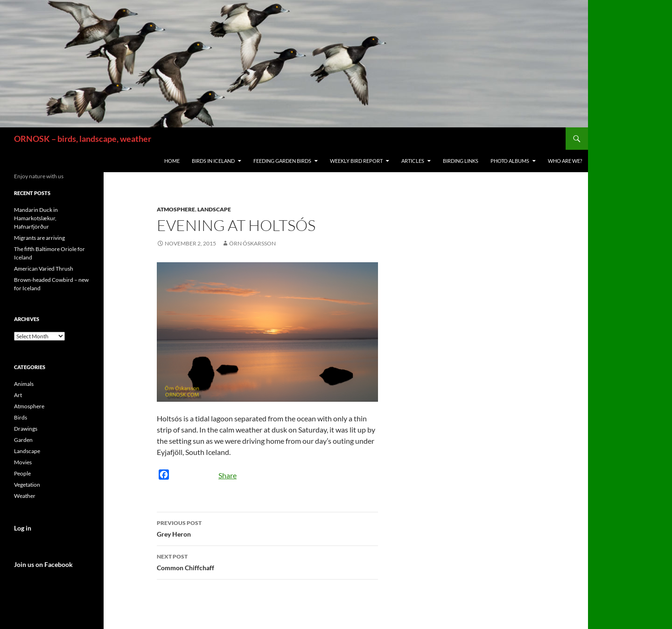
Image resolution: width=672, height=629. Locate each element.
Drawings (26, 429)
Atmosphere (176, 209)
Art (18, 395)
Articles (413, 161)
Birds (21, 417)
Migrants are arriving (39, 238)
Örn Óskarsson (252, 243)
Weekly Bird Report (356, 161)
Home (172, 161)
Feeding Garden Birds (282, 161)
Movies (23, 462)
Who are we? (565, 161)
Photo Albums (510, 161)
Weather (25, 496)
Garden (23, 440)
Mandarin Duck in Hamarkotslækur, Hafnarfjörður (36, 218)
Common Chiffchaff (267, 561)
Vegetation (27, 485)
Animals (24, 384)
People (22, 473)
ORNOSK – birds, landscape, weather (83, 139)
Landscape (214, 209)
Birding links (461, 161)
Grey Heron (267, 528)
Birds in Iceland (213, 161)
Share (227, 475)
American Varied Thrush (44, 269)
